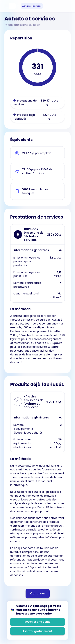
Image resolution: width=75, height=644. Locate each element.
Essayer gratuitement (38, 631)
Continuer (38, 593)
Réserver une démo (37, 622)
